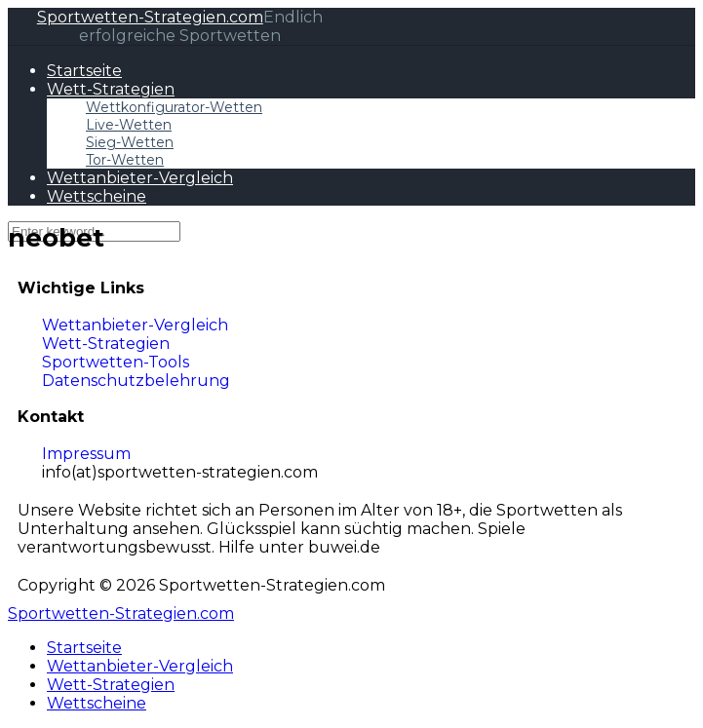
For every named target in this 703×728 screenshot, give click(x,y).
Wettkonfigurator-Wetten (174, 107)
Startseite (84, 71)
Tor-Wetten (125, 160)
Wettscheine (97, 196)
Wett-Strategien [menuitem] (111, 685)
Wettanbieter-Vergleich (140, 178)
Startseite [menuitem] (84, 648)
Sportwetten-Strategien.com (150, 17)
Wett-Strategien (111, 89)
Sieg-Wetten (130, 142)
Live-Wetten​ (129, 125)
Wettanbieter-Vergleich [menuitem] (140, 666)
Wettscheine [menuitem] (97, 703)
